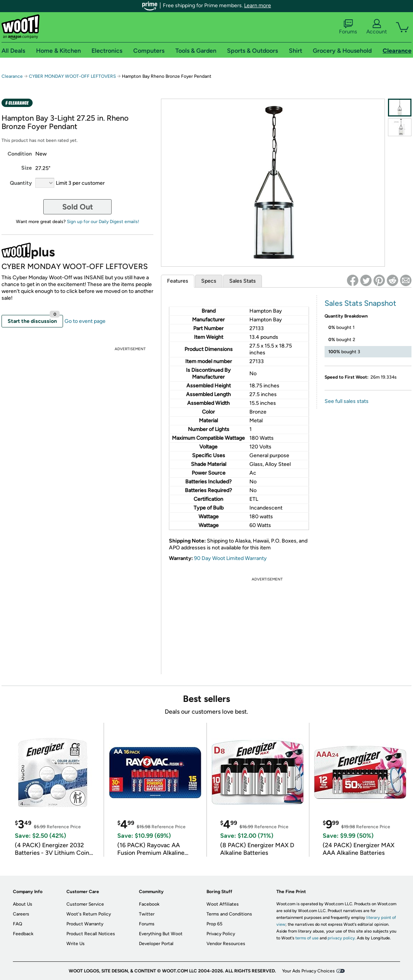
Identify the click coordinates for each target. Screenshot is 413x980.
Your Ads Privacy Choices (308, 971)
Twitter (147, 914)
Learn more (258, 6)
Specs (209, 281)
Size (27, 168)
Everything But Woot (161, 934)
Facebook (149, 904)
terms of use (307, 938)
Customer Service (85, 904)
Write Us (76, 944)
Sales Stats (243, 281)
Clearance (12, 76)
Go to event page (85, 321)
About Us (23, 904)
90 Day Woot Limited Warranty (230, 558)
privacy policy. (342, 938)
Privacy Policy (221, 934)
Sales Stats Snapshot (360, 303)
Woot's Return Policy (89, 914)
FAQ (17, 924)
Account (377, 27)
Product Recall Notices (91, 934)
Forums (348, 27)
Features (178, 281)
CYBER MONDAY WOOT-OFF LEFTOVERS (72, 76)
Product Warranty (85, 924)
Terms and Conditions (229, 914)
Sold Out (78, 207)
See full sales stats (347, 401)
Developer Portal (156, 944)
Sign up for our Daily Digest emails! (103, 222)
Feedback (23, 934)
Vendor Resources (226, 944)
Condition (20, 154)
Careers (21, 914)
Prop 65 (214, 924)
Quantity (21, 183)
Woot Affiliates (223, 904)
